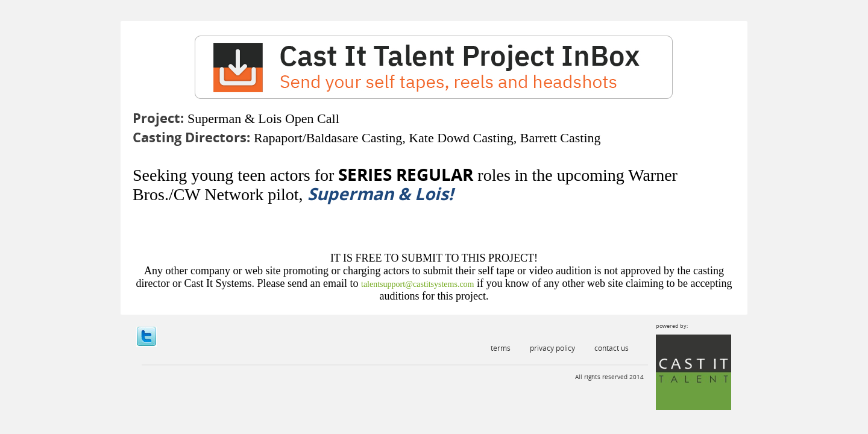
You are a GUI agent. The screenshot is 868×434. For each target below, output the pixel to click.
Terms (501, 348)
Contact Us (612, 348)
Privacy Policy (552, 348)
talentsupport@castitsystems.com (417, 284)
